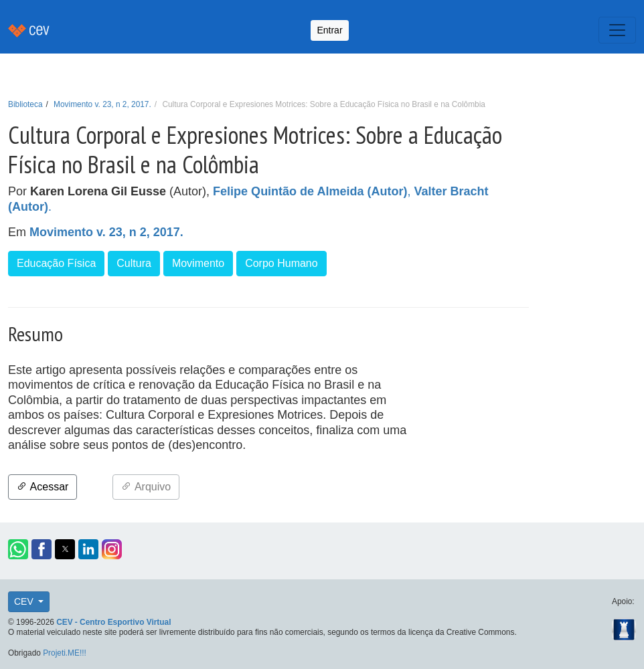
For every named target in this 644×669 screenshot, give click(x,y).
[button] (18, 549)
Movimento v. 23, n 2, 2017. (102, 104)
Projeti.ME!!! (65, 653)
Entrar (329, 30)
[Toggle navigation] (617, 30)
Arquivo (146, 487)
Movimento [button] (198, 263)
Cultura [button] (134, 263)
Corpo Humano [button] (281, 263)
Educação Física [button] (56, 263)
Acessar (43, 487)
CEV (25, 601)
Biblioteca (25, 104)
